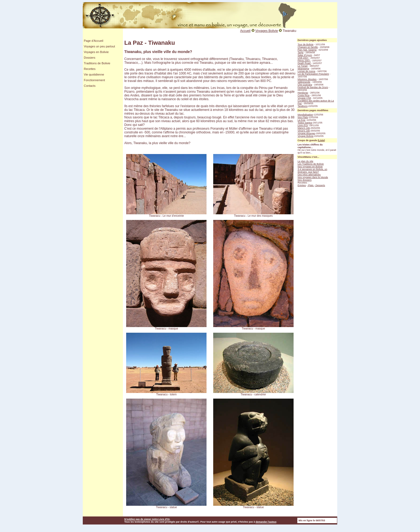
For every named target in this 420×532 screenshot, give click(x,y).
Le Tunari (303, 66)
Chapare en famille (308, 47)
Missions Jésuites (307, 79)
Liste (321, 140)
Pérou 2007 (304, 61)
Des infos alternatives (309, 175)
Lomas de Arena (306, 71)
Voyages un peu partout (99, 46)
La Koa (301, 120)
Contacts (90, 86)
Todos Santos (305, 123)
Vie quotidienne (94, 74)
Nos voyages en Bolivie (310, 167)
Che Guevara (305, 85)
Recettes (90, 69)
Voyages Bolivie (267, 31)
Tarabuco (303, 106)
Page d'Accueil (93, 41)
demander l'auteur (266, 522)
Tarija (301, 53)
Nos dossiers (305, 180)
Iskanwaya (303, 69)
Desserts (320, 185)
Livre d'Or (303, 125)
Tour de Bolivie (305, 44)
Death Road (304, 63)
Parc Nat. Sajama (307, 50)
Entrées (302, 185)
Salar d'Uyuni (305, 55)
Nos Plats (303, 117)
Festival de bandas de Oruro (313, 87)
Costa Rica (303, 95)
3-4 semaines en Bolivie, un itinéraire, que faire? (312, 171)
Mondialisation (305, 115)
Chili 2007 (303, 58)
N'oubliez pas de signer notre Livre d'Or (147, 519)
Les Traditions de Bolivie (311, 164)
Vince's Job (304, 131)
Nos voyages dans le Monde (313, 177)
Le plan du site (305, 161)
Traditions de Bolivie (97, 63)
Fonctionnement (94, 80)
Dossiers (90, 58)
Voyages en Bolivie (96, 52)
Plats (311, 185)
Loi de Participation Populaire (313, 74)
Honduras (303, 93)
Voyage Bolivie (305, 136)
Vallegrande (304, 82)
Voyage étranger (306, 133)
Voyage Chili (304, 98)
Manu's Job (304, 128)
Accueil (245, 31)
